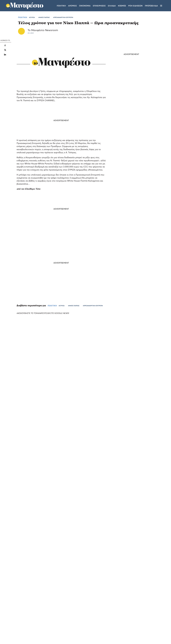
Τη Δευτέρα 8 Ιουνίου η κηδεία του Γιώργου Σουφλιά (130, 144)
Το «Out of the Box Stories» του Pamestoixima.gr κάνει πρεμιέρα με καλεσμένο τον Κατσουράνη (105, 396)
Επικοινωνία (100, 613)
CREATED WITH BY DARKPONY (150, 635)
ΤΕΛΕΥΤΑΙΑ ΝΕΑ (123, 136)
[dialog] (20, 612)
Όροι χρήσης (71, 613)
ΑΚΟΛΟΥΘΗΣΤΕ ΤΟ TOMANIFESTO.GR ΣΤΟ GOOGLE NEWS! (45, 313)
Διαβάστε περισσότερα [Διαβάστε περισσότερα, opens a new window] (23, 604)
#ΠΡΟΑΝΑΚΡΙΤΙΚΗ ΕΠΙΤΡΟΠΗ (63, 17)
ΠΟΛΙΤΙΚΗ (23, 17)
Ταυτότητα (86, 613)
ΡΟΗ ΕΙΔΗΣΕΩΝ (135, 6)
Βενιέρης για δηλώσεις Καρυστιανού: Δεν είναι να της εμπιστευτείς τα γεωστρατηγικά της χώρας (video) (130, 190)
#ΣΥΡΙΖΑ (32, 17)
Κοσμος (122, 6)
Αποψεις (72, 6)
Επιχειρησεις (99, 6)
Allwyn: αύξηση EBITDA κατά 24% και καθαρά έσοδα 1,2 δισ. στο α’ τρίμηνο (145, 396)
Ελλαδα (112, 6)
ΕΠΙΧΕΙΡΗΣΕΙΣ (140, 402)
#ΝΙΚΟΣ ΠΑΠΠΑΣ (44, 17)
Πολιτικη (61, 6)
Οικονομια (85, 6)
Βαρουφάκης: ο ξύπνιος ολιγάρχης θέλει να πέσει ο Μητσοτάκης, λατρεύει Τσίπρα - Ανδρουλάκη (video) (131, 174)
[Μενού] (161, 6)
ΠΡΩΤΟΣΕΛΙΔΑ (151, 6)
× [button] (35, 584)
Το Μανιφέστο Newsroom (43, 30)
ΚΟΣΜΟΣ (124, 165)
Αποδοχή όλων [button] (12, 633)
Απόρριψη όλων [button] (28, 633)
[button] (20, 638)
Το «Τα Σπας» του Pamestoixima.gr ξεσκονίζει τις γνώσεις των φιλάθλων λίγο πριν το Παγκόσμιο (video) (19, 385)
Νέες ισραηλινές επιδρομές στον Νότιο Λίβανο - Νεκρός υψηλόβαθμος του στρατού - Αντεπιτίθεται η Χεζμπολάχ (131, 158)
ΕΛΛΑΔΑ (97, 402)
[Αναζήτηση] (165, 6)
